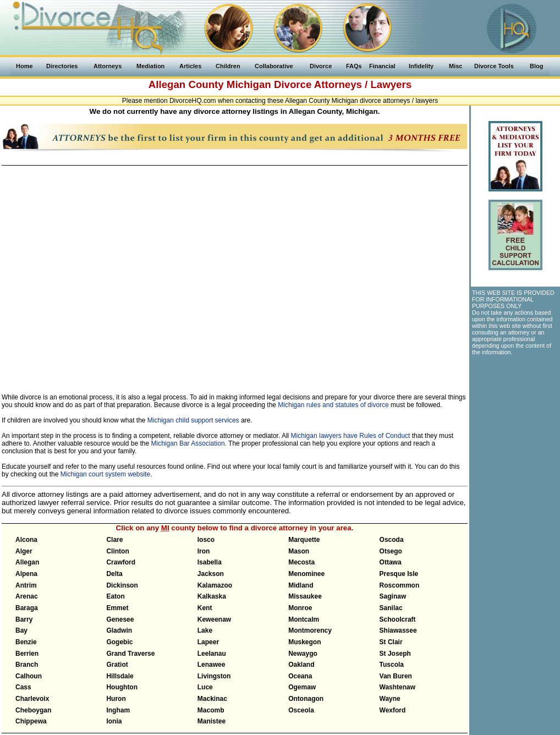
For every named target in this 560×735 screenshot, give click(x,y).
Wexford (393, 710)
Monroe (300, 608)
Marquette (304, 540)
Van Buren (396, 676)
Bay (21, 630)
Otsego (391, 551)
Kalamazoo (215, 585)
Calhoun (29, 676)
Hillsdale (120, 676)
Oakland (301, 665)
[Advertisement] (515, 421)
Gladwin (119, 630)
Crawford (121, 562)
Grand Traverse (130, 654)
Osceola (301, 710)
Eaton (115, 596)
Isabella (210, 562)
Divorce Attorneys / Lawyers (343, 84)
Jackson (211, 574)
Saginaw (393, 596)
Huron (116, 699)
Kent (205, 608)
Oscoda (392, 540)
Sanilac (391, 608)
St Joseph (395, 654)
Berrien (27, 654)
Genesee (120, 619)
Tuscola (392, 665)
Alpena (26, 574)
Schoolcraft (398, 619)
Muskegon (304, 642)
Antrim (26, 585)
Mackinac (212, 699)
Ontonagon (306, 699)
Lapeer (208, 642)
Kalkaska (212, 596)
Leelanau (212, 654)
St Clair (391, 642)
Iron (204, 551)
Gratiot (117, 665)
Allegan (27, 562)
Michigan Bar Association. (189, 443)
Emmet (117, 608)
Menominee (306, 574)
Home (24, 66)
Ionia (114, 721)
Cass (23, 687)
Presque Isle (399, 574)
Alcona (26, 540)
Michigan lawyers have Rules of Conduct (351, 436)
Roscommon (400, 585)
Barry (24, 619)
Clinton (117, 551)
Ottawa (391, 562)
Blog (536, 66)
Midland (301, 585)
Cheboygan (33, 710)
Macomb (211, 710)
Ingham (118, 710)
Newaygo (303, 654)
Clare (114, 540)
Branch (27, 665)
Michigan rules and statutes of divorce (333, 405)
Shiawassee (398, 630)
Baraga (27, 608)
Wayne (390, 699)
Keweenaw (214, 619)
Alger (24, 551)
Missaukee (305, 596)
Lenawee (212, 665)
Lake (205, 630)
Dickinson (122, 585)
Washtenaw (398, 687)
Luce (205, 687)
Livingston (214, 676)
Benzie (26, 642)
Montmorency (310, 630)
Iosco (206, 540)
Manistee (212, 721)
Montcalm (304, 619)
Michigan (249, 84)
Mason (299, 551)
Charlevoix (32, 699)
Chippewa (31, 721)
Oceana (300, 676)
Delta (114, 574)
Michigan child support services (193, 420)
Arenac (27, 596)
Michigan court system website (105, 474)
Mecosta (301, 562)
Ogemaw (302, 687)
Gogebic (119, 642)
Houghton (122, 687)
